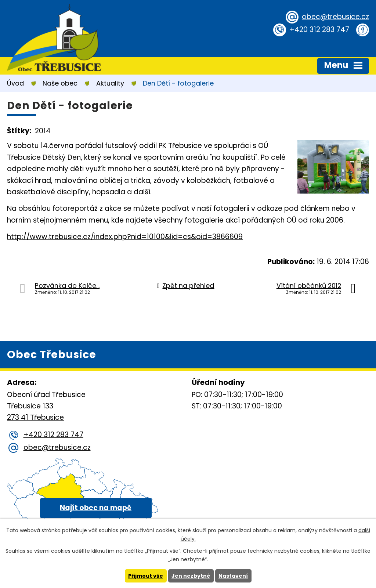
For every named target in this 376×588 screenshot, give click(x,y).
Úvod (15, 83)
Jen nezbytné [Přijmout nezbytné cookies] (191, 576)
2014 (43, 131)
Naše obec (60, 83)
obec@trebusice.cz (335, 16)
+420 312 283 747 (319, 29)
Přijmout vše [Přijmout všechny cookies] (146, 576)
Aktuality (110, 83)
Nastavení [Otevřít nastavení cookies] (233, 576)
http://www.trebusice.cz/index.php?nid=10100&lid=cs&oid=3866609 (125, 237)
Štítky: (19, 131)
